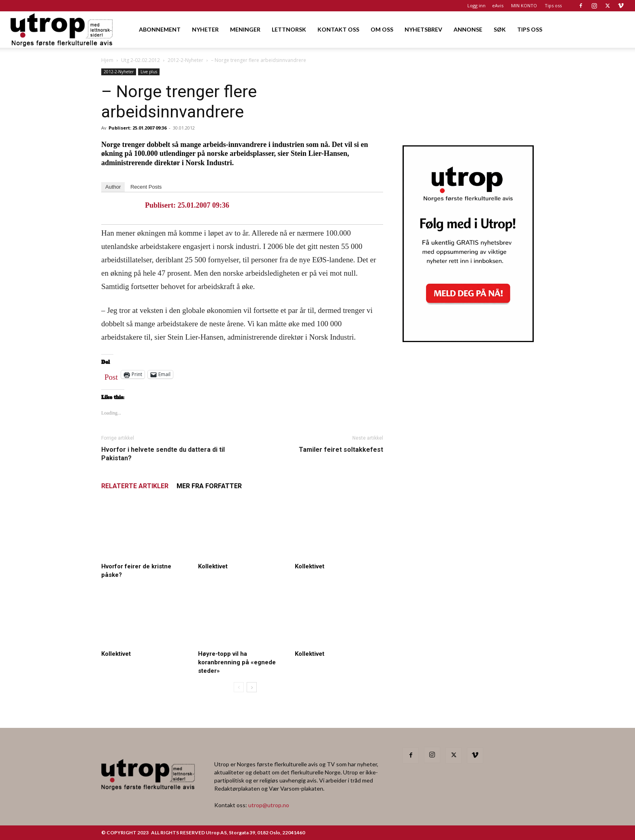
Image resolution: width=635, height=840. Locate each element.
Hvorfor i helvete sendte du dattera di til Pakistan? (163, 454)
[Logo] (62, 29)
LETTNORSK (289, 29)
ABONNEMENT (160, 29)
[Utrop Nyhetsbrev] (468, 340)
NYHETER (205, 29)
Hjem (107, 60)
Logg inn (476, 5)
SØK (500, 29)
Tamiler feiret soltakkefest (341, 450)
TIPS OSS (530, 29)
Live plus (149, 72)
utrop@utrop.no (269, 805)
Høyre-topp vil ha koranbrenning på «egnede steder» (237, 662)
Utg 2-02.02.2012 (141, 60)
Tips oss (553, 5)
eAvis (498, 5)
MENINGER (245, 29)
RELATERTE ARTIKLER (135, 486)
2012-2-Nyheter (185, 60)
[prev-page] (239, 687)
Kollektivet (213, 566)
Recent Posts (146, 187)
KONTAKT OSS (338, 29)
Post (111, 375)
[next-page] (252, 687)
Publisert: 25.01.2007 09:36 (137, 128)
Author (113, 187)
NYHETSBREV (423, 29)
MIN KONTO (524, 5)
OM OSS (382, 29)
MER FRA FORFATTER (209, 486)
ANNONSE (468, 29)
